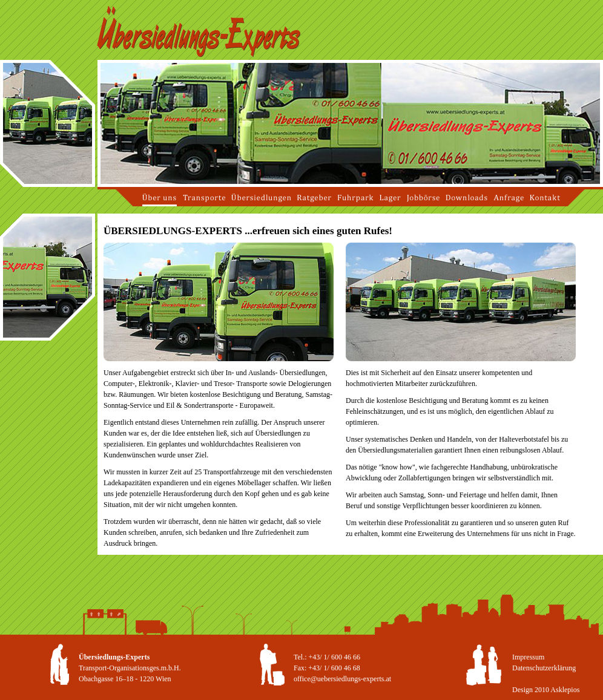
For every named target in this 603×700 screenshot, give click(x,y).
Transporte (204, 198)
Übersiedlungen (261, 198)
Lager (390, 198)
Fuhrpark (355, 198)
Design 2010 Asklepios (546, 690)
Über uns (160, 198)
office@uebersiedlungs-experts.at (342, 679)
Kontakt (545, 198)
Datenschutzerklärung (544, 668)
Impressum (528, 657)
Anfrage (509, 198)
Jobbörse (423, 198)
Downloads (466, 198)
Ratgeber (314, 198)
